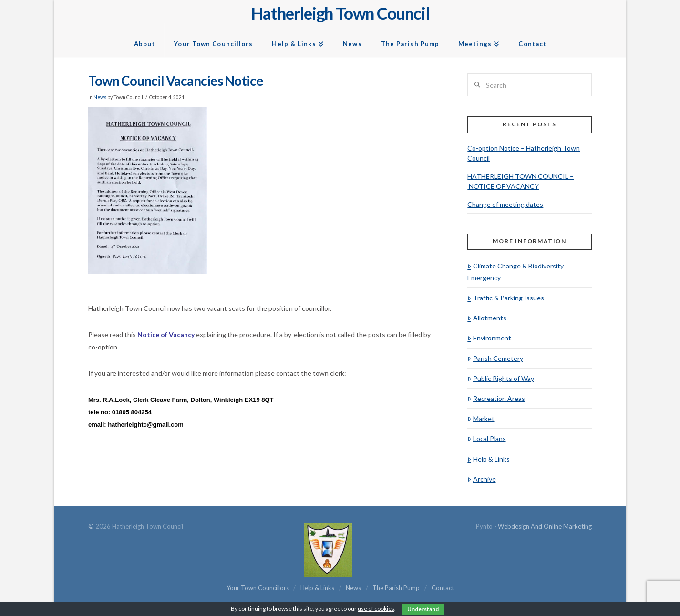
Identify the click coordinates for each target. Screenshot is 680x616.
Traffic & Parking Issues (505, 298)
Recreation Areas (496, 398)
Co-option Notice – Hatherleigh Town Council (524, 153)
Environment (489, 338)
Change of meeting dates (505, 204)
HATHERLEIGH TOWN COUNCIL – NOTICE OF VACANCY (520, 181)
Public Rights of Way (500, 378)
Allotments (487, 318)
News (100, 97)
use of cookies (376, 609)
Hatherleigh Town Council (340, 13)
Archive (481, 479)
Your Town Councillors (258, 588)
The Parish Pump (396, 588)
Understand (423, 609)
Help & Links (488, 459)
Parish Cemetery (495, 358)
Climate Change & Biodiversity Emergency (515, 272)
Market (481, 418)
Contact (443, 588)
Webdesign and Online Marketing (545, 526)
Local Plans (486, 438)
